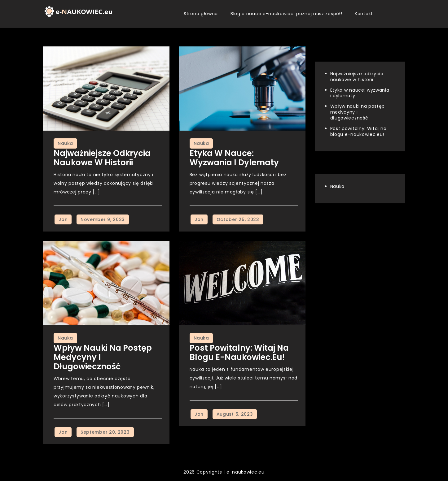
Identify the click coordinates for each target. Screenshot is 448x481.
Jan (63, 219)
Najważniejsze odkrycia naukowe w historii (102, 158)
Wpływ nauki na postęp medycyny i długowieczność (358, 112)
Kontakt (364, 14)
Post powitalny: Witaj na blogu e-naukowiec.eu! (239, 353)
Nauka (65, 143)
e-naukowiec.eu (246, 472)
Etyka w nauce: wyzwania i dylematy (234, 158)
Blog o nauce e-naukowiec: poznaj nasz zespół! (286, 14)
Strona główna (201, 14)
